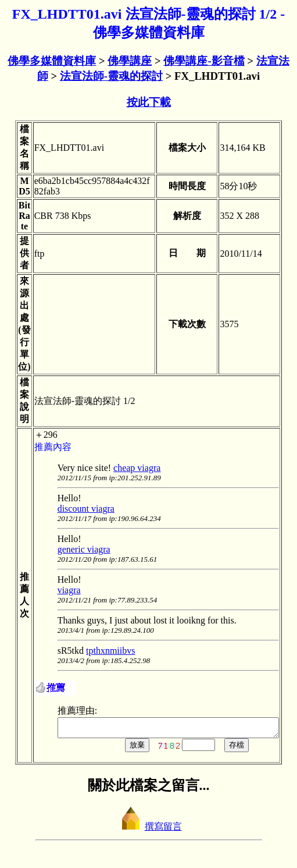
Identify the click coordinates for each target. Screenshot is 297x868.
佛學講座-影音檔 (204, 61)
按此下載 (149, 102)
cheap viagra (126, 468)
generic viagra (73, 549)
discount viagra (75, 509)
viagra (58, 590)
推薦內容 (42, 447)
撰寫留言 (149, 830)
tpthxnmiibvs (100, 651)
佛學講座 (130, 61)
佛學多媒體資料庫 (52, 61)
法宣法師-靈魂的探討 (111, 76)
